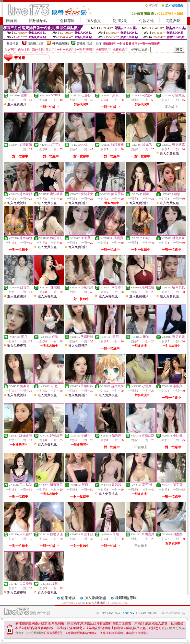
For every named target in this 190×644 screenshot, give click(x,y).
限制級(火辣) (36, 44)
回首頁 (12, 21)
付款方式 (146, 21)
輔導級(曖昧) (61, 44)
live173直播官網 (96, 603)
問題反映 (173, 21)
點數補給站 (38, 21)
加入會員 (94, 21)
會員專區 (67, 21)
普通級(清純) (85, 44)
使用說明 (120, 21)
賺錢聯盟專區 (126, 598)
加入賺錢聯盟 (95, 598)
